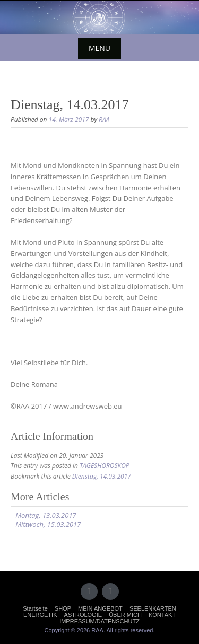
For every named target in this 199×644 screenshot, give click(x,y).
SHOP (63, 608)
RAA (104, 120)
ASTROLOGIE (83, 615)
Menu (99, 48)
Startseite (35, 608)
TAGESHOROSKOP (105, 466)
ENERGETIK (40, 615)
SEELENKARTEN (153, 608)
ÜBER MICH (125, 615)
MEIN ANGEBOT (100, 608)
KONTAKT (162, 615)
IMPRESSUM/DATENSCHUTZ (99, 621)
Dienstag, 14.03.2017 (102, 476)
